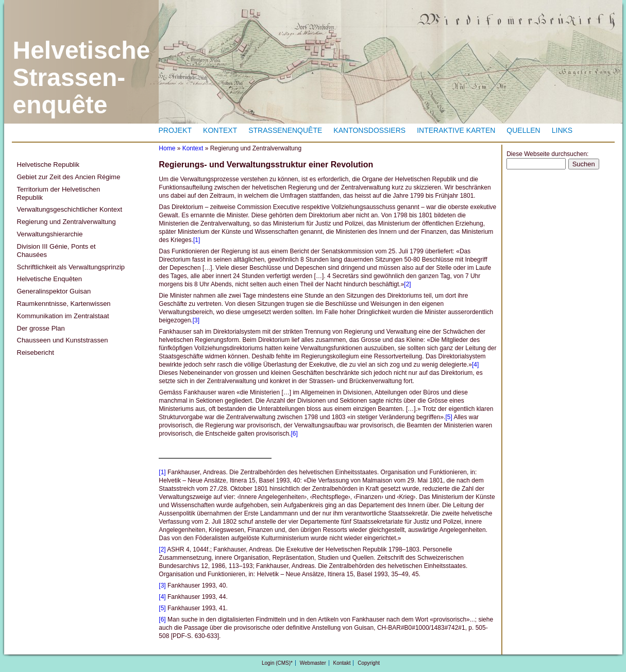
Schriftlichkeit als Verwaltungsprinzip (71, 267)
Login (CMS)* (277, 663)
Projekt (175, 130)
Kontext (220, 130)
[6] (294, 434)
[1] (197, 240)
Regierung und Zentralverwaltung (66, 222)
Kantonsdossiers (369, 130)
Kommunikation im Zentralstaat (63, 316)
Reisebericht (36, 352)
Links (562, 130)
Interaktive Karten (456, 130)
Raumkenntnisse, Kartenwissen (64, 304)
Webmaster (313, 663)
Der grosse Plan (41, 328)
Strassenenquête (285, 130)
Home (167, 148)
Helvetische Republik (48, 165)
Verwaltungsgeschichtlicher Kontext (70, 209)
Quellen (523, 130)
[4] (475, 365)
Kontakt (342, 663)
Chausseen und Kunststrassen (63, 340)
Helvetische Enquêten (49, 279)
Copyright (369, 663)
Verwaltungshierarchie (50, 234)
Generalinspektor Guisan (54, 291)
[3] (196, 320)
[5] (449, 417)
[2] (407, 284)
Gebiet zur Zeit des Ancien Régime (69, 177)
